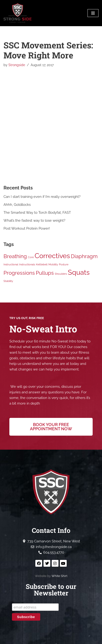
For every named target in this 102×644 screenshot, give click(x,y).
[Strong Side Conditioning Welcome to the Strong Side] (18, 13)
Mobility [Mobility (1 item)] (53, 264)
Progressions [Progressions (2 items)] (19, 273)
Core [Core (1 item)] (31, 257)
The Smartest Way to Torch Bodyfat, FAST (37, 213)
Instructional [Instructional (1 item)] (11, 264)
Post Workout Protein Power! (27, 228)
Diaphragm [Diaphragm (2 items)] (84, 256)
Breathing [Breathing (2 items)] (15, 256)
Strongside (17, 65)
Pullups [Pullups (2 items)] (45, 273)
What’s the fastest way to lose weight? (34, 221)
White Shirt (59, 576)
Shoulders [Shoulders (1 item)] (61, 274)
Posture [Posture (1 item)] (64, 264)
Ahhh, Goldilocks (17, 205)
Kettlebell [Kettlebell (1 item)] (42, 264)
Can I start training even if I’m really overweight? (42, 197)
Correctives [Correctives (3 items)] (52, 256)
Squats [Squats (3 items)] (79, 272)
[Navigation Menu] (93, 13)
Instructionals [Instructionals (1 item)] (27, 264)
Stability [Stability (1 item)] (8, 281)
